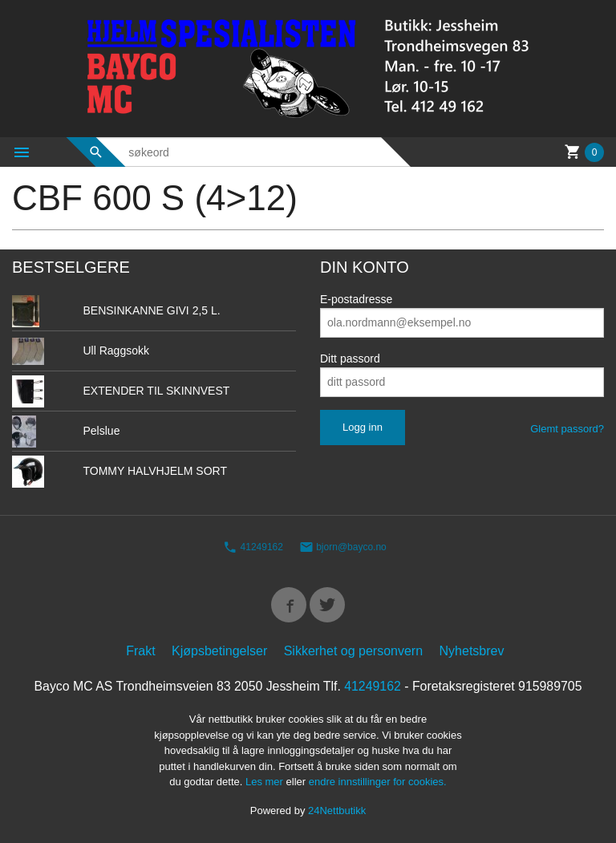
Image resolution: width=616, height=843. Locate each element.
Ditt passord (350, 359)
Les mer (266, 782)
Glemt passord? (567, 429)
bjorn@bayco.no (343, 548)
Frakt (140, 651)
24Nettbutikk (337, 811)
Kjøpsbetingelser (219, 651)
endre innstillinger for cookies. (378, 782)
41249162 (253, 548)
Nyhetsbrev (472, 651)
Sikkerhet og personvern (353, 651)
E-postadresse (356, 299)
